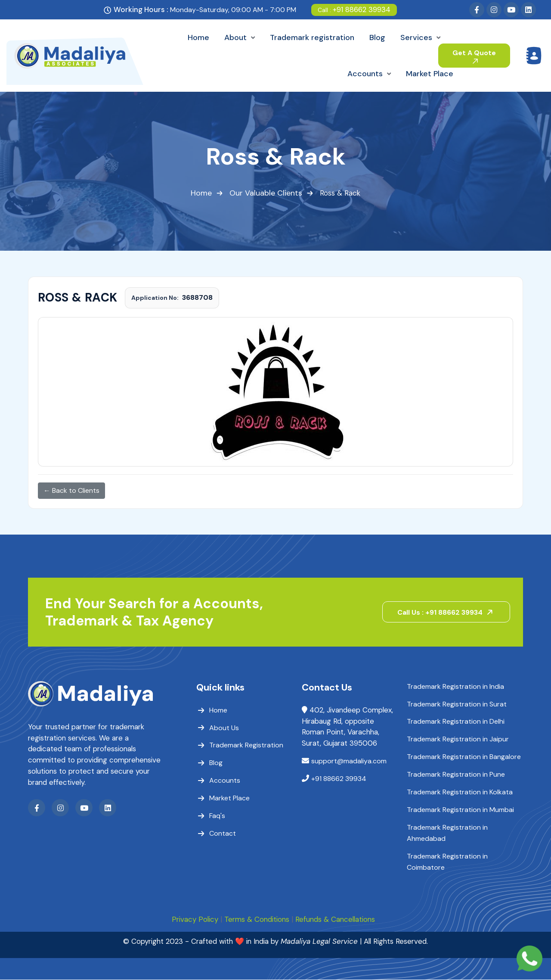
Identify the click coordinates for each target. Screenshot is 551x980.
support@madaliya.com (349, 762)
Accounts (225, 781)
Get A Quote (474, 56)
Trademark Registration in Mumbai (460, 810)
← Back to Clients (71, 490)
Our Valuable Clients (266, 193)
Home (201, 193)
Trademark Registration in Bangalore (464, 757)
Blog (216, 763)
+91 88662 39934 (354, 9)
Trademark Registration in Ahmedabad (447, 833)
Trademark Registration (246, 745)
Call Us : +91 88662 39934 (447, 612)
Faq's (217, 816)
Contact (223, 834)
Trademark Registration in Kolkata (460, 792)
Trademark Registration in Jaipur (458, 739)
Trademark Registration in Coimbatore (447, 862)
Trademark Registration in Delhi (456, 722)
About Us (224, 728)
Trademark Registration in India (455, 686)
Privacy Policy (193, 920)
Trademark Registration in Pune (456, 775)
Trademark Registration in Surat (457, 704)
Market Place (229, 798)
